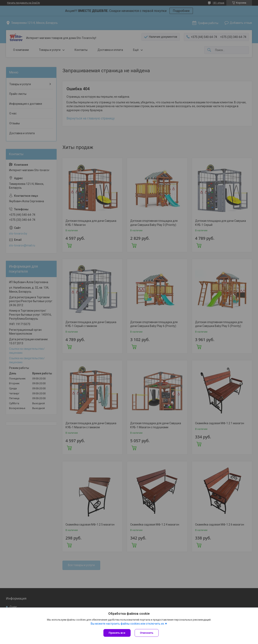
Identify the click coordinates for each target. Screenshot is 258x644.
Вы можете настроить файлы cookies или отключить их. (128, 624)
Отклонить (147, 633)
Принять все (117, 633)
